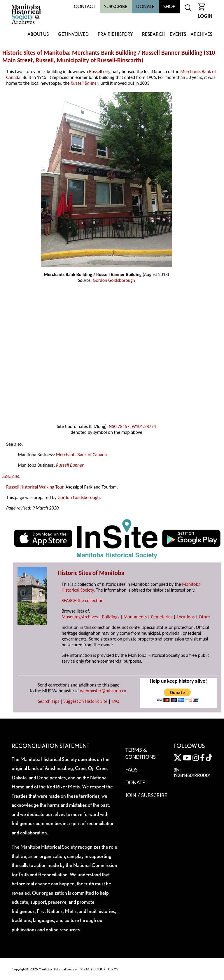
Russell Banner (84, 83)
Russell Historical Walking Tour (35, 487)
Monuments (135, 617)
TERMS (113, 969)
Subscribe (116, 7)
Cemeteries (162, 617)
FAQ (116, 701)
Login (205, 16)
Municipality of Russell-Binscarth (99, 60)
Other (204, 617)
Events (178, 35)
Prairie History (115, 35)
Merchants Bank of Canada (81, 455)
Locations (186, 617)
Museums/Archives (80, 617)
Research (154, 35)
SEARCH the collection (82, 600)
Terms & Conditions (141, 753)
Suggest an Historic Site (86, 701)
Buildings (111, 617)
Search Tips (49, 701)
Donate (145, 7)
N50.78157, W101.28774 (132, 426)
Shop (169, 7)
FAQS (132, 770)
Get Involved (73, 35)
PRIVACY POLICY (92, 969)
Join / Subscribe (146, 795)
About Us (38, 35)
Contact (85, 7)
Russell (45, 60)
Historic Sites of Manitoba (36, 53)
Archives (201, 35)
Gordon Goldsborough (114, 280)
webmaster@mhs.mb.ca (103, 691)
